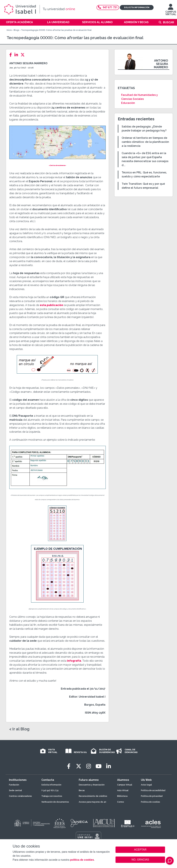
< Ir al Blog (19, 729)
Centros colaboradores (20, 796)
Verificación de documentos (55, 802)
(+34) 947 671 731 (50, 790)
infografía (74, 661)
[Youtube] (99, 766)
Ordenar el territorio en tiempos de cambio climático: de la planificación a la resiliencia (145, 142)
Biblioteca (122, 796)
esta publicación (52, 305)
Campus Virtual (125, 785)
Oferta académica (19, 22)
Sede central (15, 790)
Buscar (169, 22)
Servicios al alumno (97, 22)
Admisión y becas (136, 22)
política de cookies (82, 860)
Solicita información (137, 7)
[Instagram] (89, 766)
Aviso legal (146, 785)
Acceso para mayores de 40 (92, 802)
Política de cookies (150, 802)
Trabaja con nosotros (52, 796)
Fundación (14, 785)
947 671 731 (108, 7)
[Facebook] (12, 55)
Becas (82, 790)
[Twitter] (24, 55)
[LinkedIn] (17, 55)
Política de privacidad (152, 796)
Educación (128, 103)
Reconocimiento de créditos (93, 796)
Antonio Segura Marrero (28, 63)
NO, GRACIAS (140, 860)
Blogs (16, 30)
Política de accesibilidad (153, 790)
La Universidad (58, 22)
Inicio (9, 30)
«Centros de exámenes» (57, 165)
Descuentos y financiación (92, 785)
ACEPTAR (140, 850)
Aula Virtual (123, 790)
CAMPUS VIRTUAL (171, 11)
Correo (121, 802)
